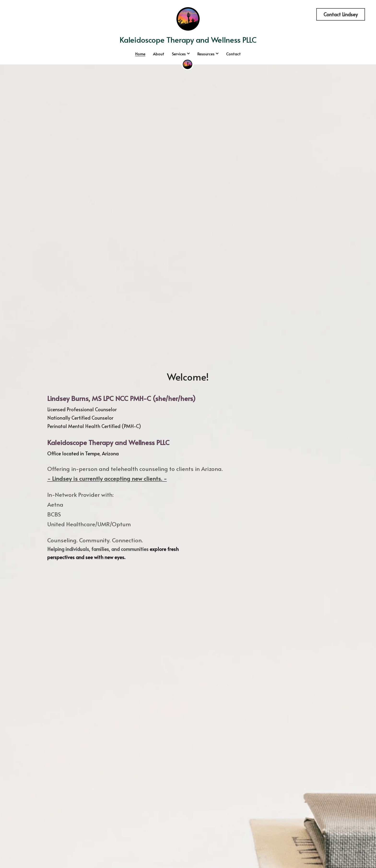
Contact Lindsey (341, 14)
